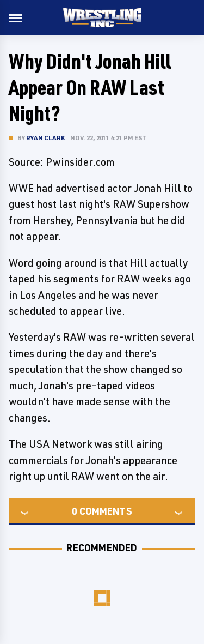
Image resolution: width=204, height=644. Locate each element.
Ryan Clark (45, 138)
